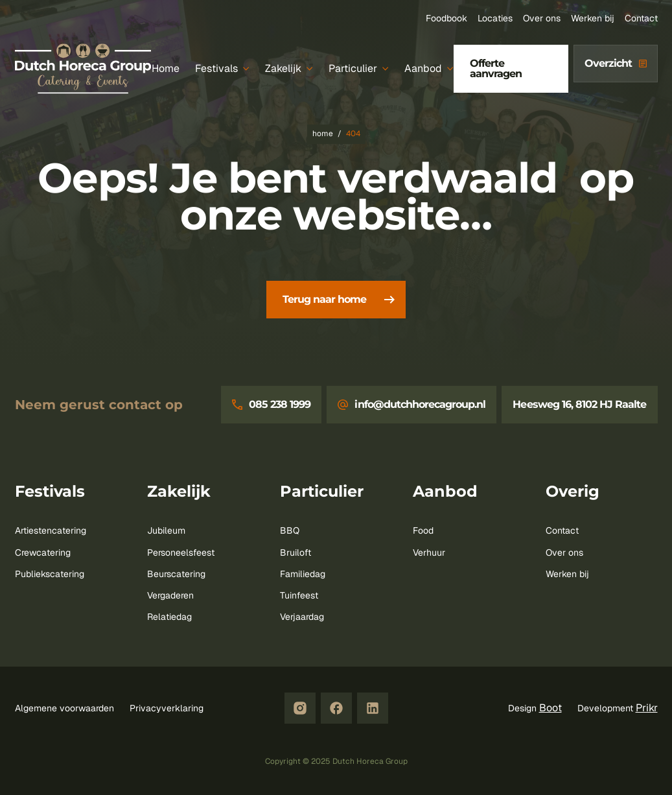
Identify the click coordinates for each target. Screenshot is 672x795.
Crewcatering (43, 552)
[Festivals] (222, 69)
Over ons (542, 18)
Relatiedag (169, 617)
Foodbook (446, 18)
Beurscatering (176, 574)
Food (423, 530)
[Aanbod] (429, 69)
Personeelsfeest (181, 552)
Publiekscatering (50, 574)
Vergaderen (170, 595)
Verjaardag (302, 617)
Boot (550, 708)
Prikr (647, 708)
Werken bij (593, 18)
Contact (641, 18)
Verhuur (429, 552)
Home (323, 134)
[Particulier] (359, 69)
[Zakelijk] (289, 69)
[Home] (166, 69)
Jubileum (166, 530)
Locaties (495, 18)
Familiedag (303, 574)
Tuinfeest (299, 595)
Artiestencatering (51, 530)
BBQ (290, 530)
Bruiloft (295, 552)
